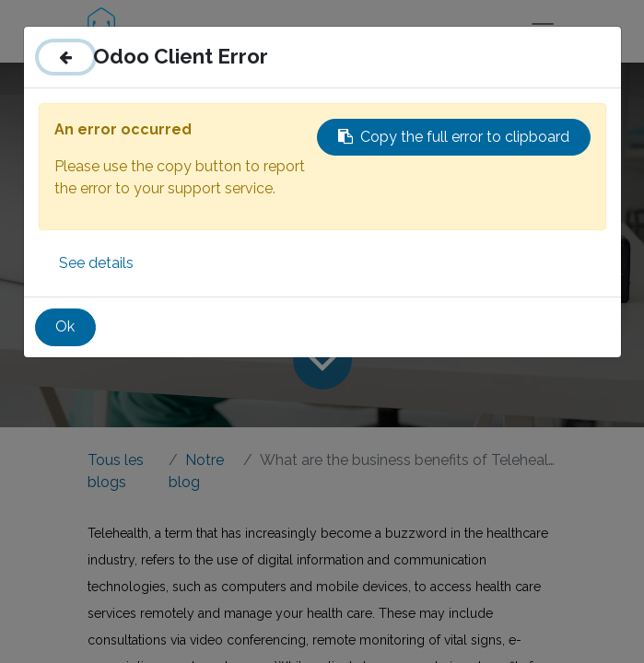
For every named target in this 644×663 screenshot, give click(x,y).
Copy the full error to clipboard (454, 137)
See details (96, 263)
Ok (65, 326)
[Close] (66, 57)
